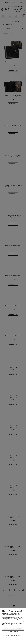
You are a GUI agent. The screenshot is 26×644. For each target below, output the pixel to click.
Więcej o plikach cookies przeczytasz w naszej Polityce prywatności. (13, 624)
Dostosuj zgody (13, 632)
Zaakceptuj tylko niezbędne (13, 628)
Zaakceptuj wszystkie (13, 636)
